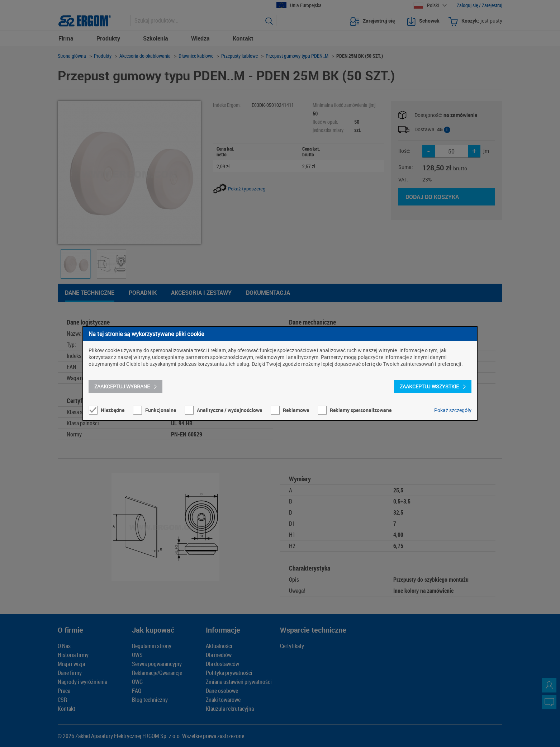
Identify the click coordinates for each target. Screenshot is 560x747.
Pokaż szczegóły (453, 410)
